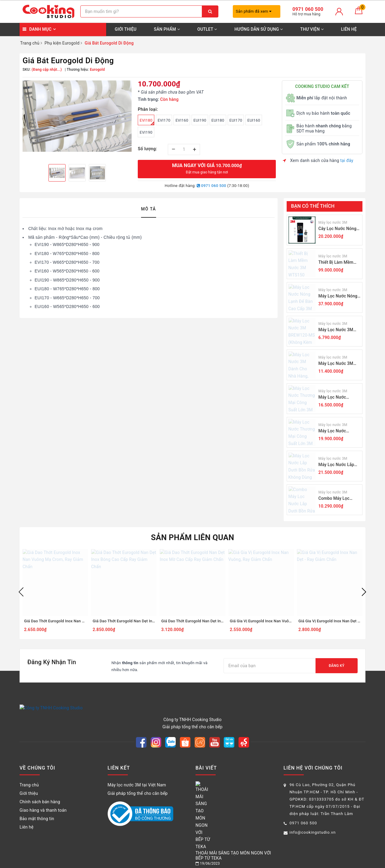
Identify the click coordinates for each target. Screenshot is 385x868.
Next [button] (364, 592)
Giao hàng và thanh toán (43, 803)
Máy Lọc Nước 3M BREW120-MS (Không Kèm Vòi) (339, 330)
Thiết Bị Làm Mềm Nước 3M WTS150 (336, 263)
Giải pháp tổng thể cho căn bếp (138, 786)
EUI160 (254, 120)
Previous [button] (21, 592)
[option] (77, 116)
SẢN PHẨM (167, 29)
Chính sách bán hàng (40, 795)
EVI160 (182, 120)
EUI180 (218, 120)
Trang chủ (29, 778)
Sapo (254, 862)
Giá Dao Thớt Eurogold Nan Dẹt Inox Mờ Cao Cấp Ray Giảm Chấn (219, 621)
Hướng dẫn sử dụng (259, 29)
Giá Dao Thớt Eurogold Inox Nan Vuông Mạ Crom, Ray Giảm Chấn (82, 621)
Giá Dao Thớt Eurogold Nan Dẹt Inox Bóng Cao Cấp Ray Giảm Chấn (152, 621)
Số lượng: (147, 149)
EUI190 (200, 120)
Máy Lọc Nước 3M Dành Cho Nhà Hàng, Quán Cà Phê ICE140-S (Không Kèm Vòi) (339, 364)
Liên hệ (349, 29)
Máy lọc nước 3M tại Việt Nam (137, 778)
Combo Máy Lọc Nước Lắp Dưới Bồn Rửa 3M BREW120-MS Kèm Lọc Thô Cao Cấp (339, 499)
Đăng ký (337, 666)
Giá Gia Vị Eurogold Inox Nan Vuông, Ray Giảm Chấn (276, 621)
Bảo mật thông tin (37, 812)
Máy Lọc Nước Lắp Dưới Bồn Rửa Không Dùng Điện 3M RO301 (339, 465)
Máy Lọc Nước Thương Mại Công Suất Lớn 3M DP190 (338, 431)
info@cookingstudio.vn (313, 825)
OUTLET (207, 29)
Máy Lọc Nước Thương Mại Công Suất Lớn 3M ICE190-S (339, 398)
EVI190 (146, 132)
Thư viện (312, 29)
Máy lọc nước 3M (333, 222)
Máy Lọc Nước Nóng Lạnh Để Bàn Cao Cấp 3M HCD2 (339, 296)
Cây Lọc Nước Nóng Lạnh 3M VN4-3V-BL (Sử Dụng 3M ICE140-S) (339, 229)
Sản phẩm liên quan (193, 537)
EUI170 (236, 120)
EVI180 (147, 122)
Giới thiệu (125, 29)
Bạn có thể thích (313, 206)
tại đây (347, 160)
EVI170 (164, 120)
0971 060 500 (211, 186)
